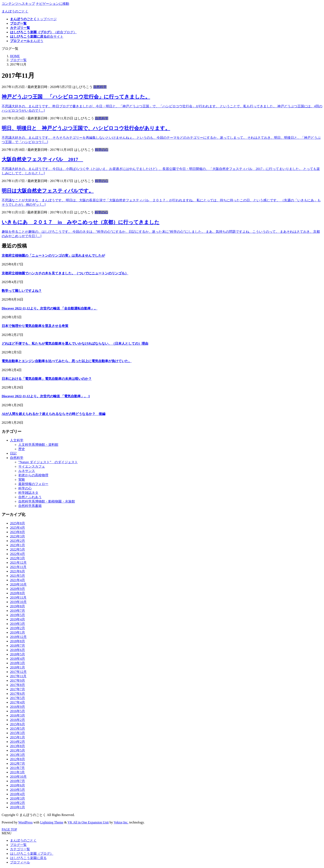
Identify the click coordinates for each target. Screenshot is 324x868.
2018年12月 (18, 637)
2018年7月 (17, 646)
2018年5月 (17, 654)
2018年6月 (17, 650)
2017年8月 (17, 685)
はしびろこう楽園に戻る (28, 858)
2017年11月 (18, 676)
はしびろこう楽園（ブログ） (32, 854)
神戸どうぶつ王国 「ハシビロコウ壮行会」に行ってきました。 (76, 97)
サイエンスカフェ (32, 466)
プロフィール (20, 862)
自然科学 (100, 87)
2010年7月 (17, 781)
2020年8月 (17, 593)
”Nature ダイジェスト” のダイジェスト (48, 462)
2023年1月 (17, 545)
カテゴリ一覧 (20, 849)
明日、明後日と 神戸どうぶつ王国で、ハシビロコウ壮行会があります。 (86, 128)
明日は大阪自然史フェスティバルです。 (48, 191)
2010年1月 (17, 807)
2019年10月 (18, 602)
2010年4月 (17, 794)
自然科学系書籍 (30, 506)
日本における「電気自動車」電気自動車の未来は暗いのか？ (47, 379)
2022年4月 (17, 554)
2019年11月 (18, 597)
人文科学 (17, 440)
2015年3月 (17, 733)
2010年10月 (18, 777)
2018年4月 (17, 659)
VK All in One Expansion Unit (88, 822)
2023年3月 (17, 536)
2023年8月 (17, 532)
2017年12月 (18, 672)
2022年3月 (17, 558)
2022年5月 (17, 549)
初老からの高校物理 (33, 475)
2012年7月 (17, 763)
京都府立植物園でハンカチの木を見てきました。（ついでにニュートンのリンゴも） (65, 273)
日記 (13, 453)
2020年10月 (18, 584)
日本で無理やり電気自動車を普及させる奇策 (35, 326)
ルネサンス (27, 471)
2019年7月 (17, 611)
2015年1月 (17, 737)
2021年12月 (18, 563)
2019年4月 (17, 619)
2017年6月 (17, 694)
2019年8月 (17, 606)
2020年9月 (17, 589)
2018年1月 (17, 667)
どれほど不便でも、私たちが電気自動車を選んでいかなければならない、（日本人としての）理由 (75, 344)
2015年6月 (17, 724)
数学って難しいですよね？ (22, 291)
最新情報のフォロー (33, 484)
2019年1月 (17, 632)
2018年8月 (17, 641)
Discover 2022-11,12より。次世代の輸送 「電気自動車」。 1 (46, 396)
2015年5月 (17, 729)
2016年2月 (17, 720)
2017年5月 (17, 698)
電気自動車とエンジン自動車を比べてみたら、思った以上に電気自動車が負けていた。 (67, 361)
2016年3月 (17, 715)
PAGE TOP (9, 829)
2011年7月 (17, 768)
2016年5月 (17, 711)
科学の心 (102, 150)
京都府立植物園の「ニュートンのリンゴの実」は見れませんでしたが (53, 256)
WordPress (26, 822)
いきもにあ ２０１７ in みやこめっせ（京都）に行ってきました (81, 222)
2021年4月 (17, 580)
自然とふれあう (30, 497)
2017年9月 (17, 680)
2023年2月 (17, 541)
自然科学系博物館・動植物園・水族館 (47, 501)
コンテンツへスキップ (18, 4)
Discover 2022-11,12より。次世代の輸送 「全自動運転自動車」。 (50, 308)
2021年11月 (18, 567)
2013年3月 (17, 755)
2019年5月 (17, 615)
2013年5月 (17, 750)
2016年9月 (17, 707)
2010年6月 (17, 785)
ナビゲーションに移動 (52, 4)
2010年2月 (17, 803)
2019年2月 (17, 628)
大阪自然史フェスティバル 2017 (42, 159)
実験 (22, 480)
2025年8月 (17, 523)
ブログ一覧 (18, 845)
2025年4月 (17, 528)
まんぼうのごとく (23, 840)
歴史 (22, 449)
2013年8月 (17, 746)
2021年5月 (17, 576)
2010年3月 (17, 798)
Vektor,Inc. (121, 822)
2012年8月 (17, 759)
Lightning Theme (52, 822)
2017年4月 (17, 702)
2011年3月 (17, 772)
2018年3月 (17, 663)
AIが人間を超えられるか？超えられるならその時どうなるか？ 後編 (54, 414)
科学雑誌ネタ (28, 493)
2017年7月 (17, 689)
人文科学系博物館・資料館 (38, 445)
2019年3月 (17, 624)
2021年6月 (17, 571)
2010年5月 (17, 790)
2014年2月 (17, 742)
